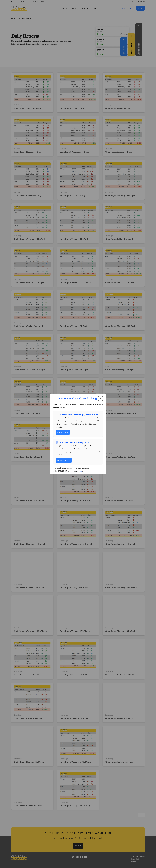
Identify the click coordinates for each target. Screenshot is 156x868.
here (81, 471)
